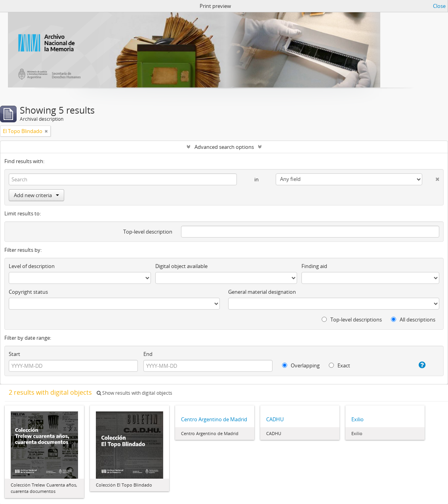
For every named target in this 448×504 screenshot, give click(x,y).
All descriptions (413, 320)
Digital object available (181, 266)
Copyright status (28, 292)
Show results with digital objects (134, 393)
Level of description (32, 266)
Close (439, 6)
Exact (339, 365)
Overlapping (301, 365)
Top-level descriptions (352, 320)
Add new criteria (36, 195)
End (148, 354)
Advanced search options (224, 147)
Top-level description (148, 232)
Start (14, 354)
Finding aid (314, 266)
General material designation (262, 292)
